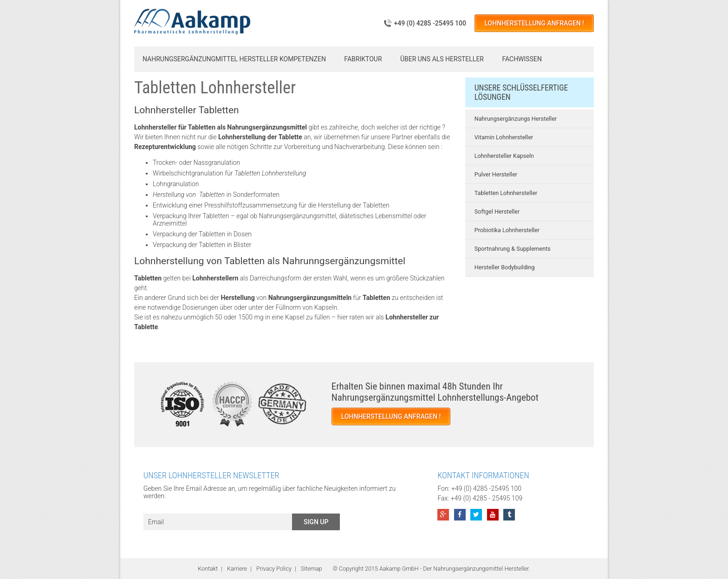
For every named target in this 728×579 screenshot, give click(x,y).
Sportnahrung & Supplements (513, 249)
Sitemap (312, 569)
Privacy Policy (274, 569)
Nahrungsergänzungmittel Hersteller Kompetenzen (234, 59)
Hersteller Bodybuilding (505, 267)
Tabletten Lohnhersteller (506, 193)
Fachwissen (522, 59)
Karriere (237, 569)
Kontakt (208, 569)
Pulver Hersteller (496, 174)
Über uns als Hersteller (442, 59)
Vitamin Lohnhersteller (504, 137)
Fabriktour (363, 59)
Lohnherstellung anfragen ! (534, 23)
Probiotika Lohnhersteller (507, 230)
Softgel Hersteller (497, 211)
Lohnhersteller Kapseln (504, 156)
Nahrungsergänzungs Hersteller (516, 119)
